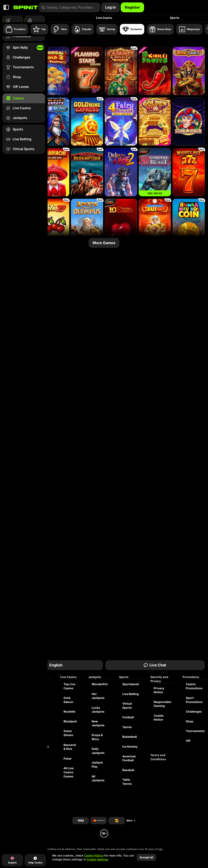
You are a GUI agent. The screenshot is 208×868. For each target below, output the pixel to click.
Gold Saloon (68, 700)
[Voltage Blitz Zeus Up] (155, 223)
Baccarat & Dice (70, 747)
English (53, 665)
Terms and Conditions (158, 757)
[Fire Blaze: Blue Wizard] (53, 122)
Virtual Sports (127, 706)
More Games (104, 243)
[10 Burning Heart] (121, 223)
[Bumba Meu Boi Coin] (189, 223)
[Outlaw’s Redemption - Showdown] (87, 172)
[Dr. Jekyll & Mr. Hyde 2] (121, 172)
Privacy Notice (159, 690)
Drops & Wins (97, 737)
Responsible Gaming (162, 704)
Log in (110, 7)
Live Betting (131, 694)
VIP (188, 741)
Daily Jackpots (98, 751)
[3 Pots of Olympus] (87, 223)
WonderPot (100, 684)
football (128, 717)
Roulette (69, 711)
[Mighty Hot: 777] (189, 172)
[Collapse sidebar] (6, 7)
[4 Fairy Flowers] (121, 122)
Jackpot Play (97, 764)
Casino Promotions (194, 686)
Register (132, 7)
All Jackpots (98, 778)
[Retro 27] (53, 223)
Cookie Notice (159, 718)
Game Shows (68, 733)
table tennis (127, 782)
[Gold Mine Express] (87, 122)
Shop (190, 721)
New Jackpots (98, 723)
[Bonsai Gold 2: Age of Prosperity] (53, 71)
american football (129, 758)
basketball (130, 737)
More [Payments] (131, 820)
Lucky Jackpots (98, 710)
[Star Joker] (189, 122)
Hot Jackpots (98, 696)
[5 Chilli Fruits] (155, 71)
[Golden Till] (155, 122)
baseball (128, 770)
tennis (127, 727)
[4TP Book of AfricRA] (189, 71)
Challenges (194, 711)
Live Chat (155, 665)
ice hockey (130, 746)
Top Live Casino (69, 686)
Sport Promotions (194, 700)
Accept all (146, 857)
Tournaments (195, 731)
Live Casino (104, 18)
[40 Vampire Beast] (155, 172)
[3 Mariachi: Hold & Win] (53, 172)
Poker (68, 759)
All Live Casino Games (69, 772)
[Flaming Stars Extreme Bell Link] (87, 71)
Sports (175, 18)
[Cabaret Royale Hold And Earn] (121, 71)
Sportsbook (131, 684)
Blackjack (70, 721)
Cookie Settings (98, 859)
